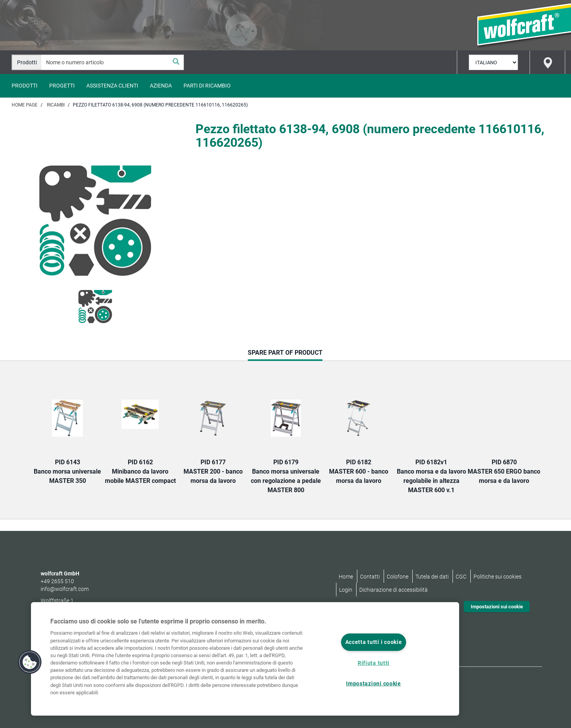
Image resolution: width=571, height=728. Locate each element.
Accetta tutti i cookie (374, 642)
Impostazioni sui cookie (497, 607)
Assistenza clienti (112, 86)
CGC (461, 577)
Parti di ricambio (207, 86)
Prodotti (25, 86)
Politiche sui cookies (497, 577)
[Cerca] (176, 62)
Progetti (62, 86)
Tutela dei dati (432, 577)
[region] (245, 659)
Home (346, 577)
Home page (25, 105)
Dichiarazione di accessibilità (394, 590)
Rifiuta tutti (374, 663)
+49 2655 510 (57, 581)
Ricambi (56, 105)
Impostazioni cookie (374, 683)
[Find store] (547, 62)
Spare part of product (285, 355)
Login (346, 590)
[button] (30, 662)
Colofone (398, 577)
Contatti (370, 577)
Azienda (161, 86)
